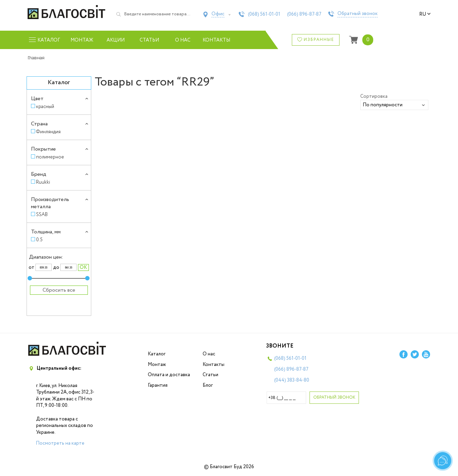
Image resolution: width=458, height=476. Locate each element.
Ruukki (43, 182)
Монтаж (82, 40)
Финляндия (48, 132)
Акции (116, 40)
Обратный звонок (358, 14)
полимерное (50, 157)
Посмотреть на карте (60, 443)
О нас (183, 40)
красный (45, 106)
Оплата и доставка (169, 375)
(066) (304, 14)
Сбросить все (59, 290)
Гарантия (158, 385)
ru (425, 14)
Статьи (149, 40)
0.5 (39, 240)
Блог (208, 385)
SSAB (42, 214)
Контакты (216, 40)
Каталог (157, 354)
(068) (264, 14)
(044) (292, 380)
